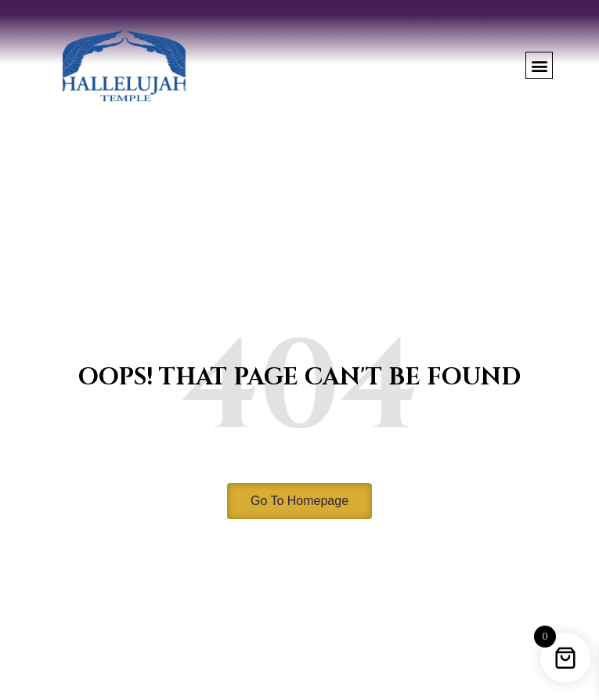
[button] (539, 65)
